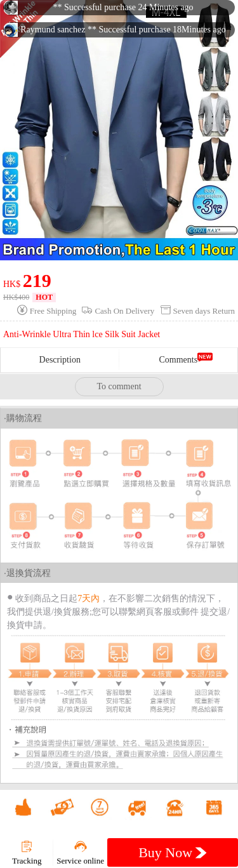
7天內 (89, 598)
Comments (178, 360)
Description (60, 360)
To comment (119, 386)
